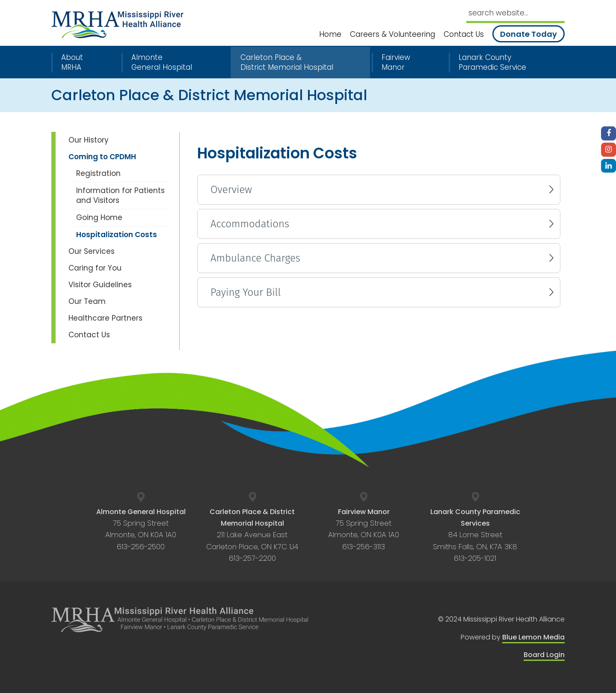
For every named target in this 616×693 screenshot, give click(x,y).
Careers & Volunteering (392, 34)
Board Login (544, 655)
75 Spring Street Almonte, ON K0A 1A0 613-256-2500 (141, 529)
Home (330, 34)
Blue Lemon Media (533, 637)
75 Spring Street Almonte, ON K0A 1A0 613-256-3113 (364, 529)
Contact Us (464, 34)
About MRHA (72, 62)
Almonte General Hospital (162, 62)
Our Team (87, 301)
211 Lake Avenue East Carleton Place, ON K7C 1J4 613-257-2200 (252, 535)
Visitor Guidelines (100, 285)
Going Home (99, 217)
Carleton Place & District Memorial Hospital (287, 62)
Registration (98, 173)
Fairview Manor (396, 62)
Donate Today (529, 34)
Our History (89, 140)
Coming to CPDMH (102, 157)
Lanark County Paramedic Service (492, 62)
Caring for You (95, 268)
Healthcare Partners (105, 318)
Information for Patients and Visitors (120, 195)
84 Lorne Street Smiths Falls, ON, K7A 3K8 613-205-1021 (475, 535)
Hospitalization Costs (117, 235)
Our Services (92, 251)
